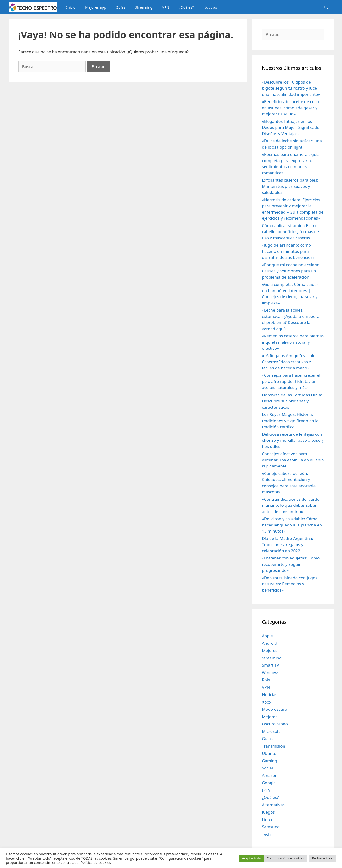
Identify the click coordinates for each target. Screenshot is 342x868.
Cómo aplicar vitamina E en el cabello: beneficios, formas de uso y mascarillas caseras (290, 232)
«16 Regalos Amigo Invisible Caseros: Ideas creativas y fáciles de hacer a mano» (289, 362)
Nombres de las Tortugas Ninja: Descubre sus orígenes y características (292, 401)
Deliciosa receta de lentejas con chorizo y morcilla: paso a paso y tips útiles (293, 440)
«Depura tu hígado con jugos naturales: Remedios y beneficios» (290, 584)
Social (267, 768)
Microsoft (271, 731)
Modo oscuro (274, 709)
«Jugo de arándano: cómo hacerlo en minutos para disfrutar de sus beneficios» (288, 251)
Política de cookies (96, 862)
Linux (267, 819)
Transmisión (274, 746)
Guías (121, 7)
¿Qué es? (186, 7)
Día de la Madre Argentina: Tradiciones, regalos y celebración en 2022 (287, 545)
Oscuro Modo (275, 724)
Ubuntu (269, 753)
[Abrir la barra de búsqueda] (326, 7)
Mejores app (96, 7)
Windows (271, 673)
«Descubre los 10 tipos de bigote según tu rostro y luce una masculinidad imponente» (291, 88)
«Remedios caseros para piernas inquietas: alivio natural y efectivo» (293, 342)
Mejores (270, 650)
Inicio (71, 7)
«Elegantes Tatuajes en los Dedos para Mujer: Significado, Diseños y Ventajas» (291, 127)
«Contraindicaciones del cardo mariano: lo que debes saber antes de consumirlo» (291, 505)
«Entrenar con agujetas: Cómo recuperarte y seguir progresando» (291, 564)
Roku (267, 680)
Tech (266, 834)
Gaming (269, 761)
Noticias (210, 7)
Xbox (267, 702)
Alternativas (273, 805)
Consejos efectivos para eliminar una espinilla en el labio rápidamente (293, 460)
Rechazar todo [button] (323, 858)
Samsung (271, 827)
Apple (267, 636)
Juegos (268, 812)
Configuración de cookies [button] (285, 858)
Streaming (144, 7)
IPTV (266, 790)
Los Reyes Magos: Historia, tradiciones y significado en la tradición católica (290, 421)
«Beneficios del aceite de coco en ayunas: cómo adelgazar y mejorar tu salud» (290, 108)
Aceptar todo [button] (252, 858)
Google (269, 783)
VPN (166, 7)
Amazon (270, 775)
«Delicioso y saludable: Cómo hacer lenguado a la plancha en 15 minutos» (292, 525)
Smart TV (271, 665)
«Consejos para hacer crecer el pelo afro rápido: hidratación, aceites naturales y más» (291, 381)
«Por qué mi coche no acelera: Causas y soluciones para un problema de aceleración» (291, 271)
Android (270, 643)
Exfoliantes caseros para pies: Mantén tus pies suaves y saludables (290, 186)
